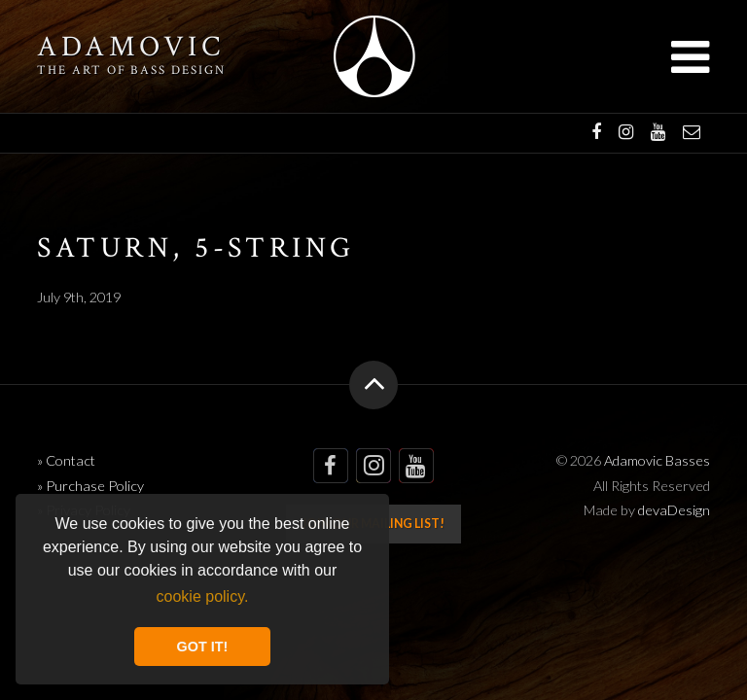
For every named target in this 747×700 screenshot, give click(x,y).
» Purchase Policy (90, 486)
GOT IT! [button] (203, 647)
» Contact (66, 460)
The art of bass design (131, 70)
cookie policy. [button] (203, 596)
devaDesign (674, 510)
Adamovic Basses (374, 56)
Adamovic (130, 48)
